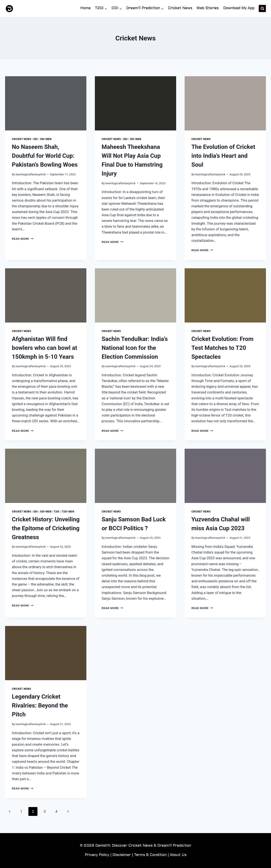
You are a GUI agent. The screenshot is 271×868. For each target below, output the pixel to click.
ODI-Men (46, 139)
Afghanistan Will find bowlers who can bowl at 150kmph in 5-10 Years (44, 348)
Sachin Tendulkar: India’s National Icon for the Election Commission (135, 348)
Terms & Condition (150, 855)
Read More (23, 239)
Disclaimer (122, 855)
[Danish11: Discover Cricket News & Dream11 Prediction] (9, 9)
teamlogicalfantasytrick (31, 174)
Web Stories (208, 8)
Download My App (239, 8)
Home (85, 8)
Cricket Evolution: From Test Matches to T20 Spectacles (222, 348)
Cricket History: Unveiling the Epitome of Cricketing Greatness (46, 528)
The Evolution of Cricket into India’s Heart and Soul (223, 156)
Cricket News (180, 8)
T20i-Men (68, 512)
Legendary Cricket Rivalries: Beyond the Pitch (40, 705)
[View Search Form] (262, 8)
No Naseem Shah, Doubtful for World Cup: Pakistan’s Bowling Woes (45, 156)
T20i (57, 512)
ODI (36, 139)
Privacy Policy (97, 855)
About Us (178, 855)
